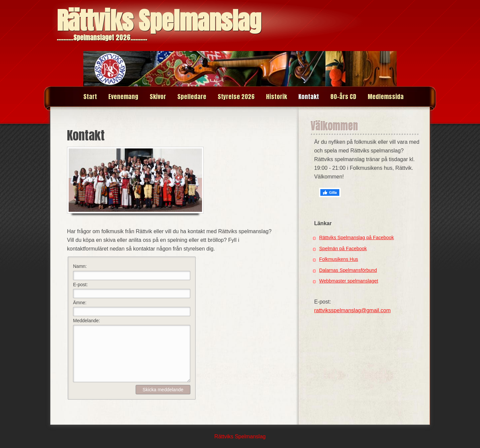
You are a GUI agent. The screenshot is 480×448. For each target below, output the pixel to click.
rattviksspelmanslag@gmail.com (352, 310)
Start (90, 97)
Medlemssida (386, 97)
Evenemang (123, 97)
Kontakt (309, 97)
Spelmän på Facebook (343, 249)
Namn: (80, 266)
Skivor (158, 97)
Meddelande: (86, 321)
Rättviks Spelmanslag (159, 21)
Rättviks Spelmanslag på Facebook (356, 238)
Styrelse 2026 (236, 97)
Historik (276, 97)
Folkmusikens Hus (338, 259)
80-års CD (343, 97)
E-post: (80, 285)
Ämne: (80, 303)
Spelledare (192, 97)
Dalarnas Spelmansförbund (348, 270)
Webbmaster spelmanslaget (348, 281)
